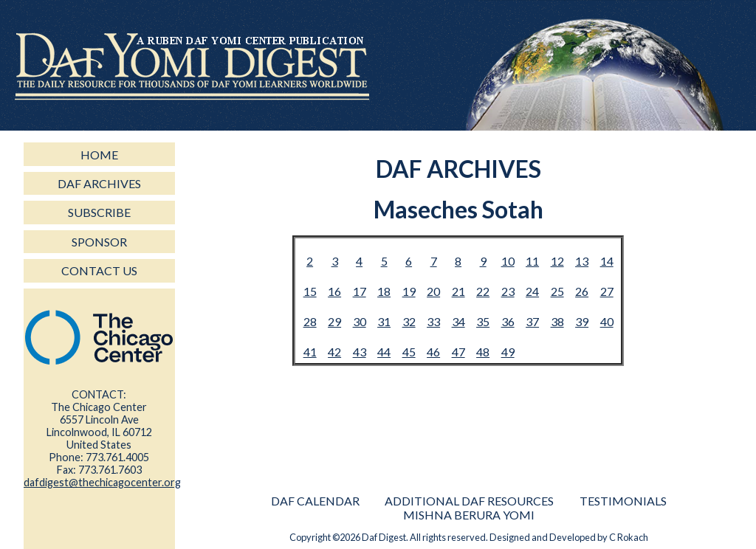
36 (508, 321)
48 (483, 352)
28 (310, 321)
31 (384, 321)
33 (433, 321)
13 (582, 261)
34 (458, 321)
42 (334, 352)
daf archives (99, 183)
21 (458, 291)
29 (334, 321)
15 (310, 291)
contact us (99, 270)
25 (557, 291)
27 (607, 291)
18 (384, 291)
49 (508, 352)
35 (483, 321)
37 (532, 321)
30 (360, 321)
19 (409, 291)
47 (458, 352)
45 (409, 352)
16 (334, 291)
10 (508, 261)
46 (433, 352)
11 (532, 261)
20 (433, 291)
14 (607, 261)
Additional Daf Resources (469, 501)
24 (532, 291)
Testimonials (623, 501)
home (99, 155)
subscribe (99, 212)
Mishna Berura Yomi (469, 515)
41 (310, 352)
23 (508, 291)
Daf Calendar (315, 501)
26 (582, 291)
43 (360, 352)
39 (582, 321)
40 (607, 321)
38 (557, 321)
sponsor (99, 242)
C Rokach (629, 537)
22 (483, 291)
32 (409, 321)
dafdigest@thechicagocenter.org (102, 482)
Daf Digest (384, 537)
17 (360, 291)
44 (384, 352)
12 (557, 261)
